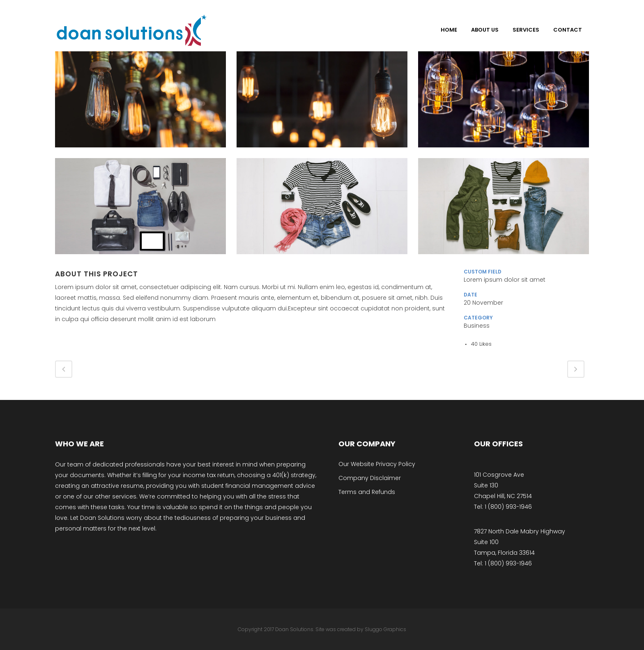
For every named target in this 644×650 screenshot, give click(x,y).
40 (481, 344)
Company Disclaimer (370, 478)
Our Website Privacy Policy (377, 464)
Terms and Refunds (367, 492)
